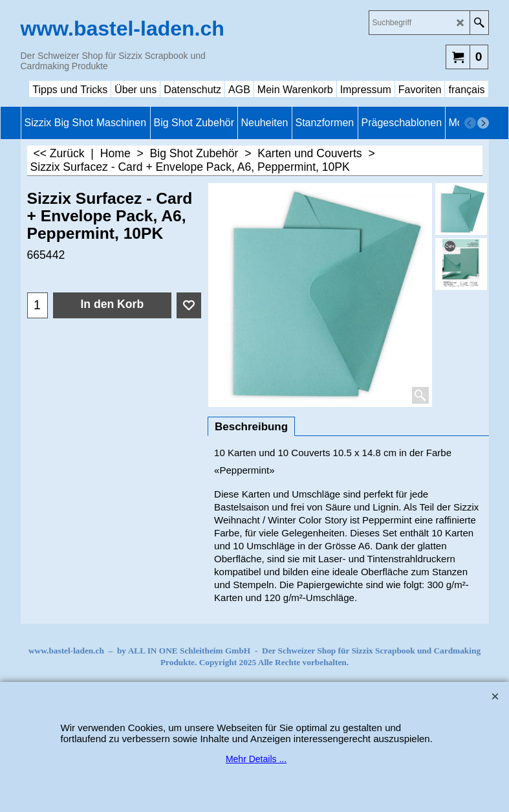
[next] (483, 123)
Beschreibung (251, 427)
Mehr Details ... (256, 759)
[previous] (470, 123)
